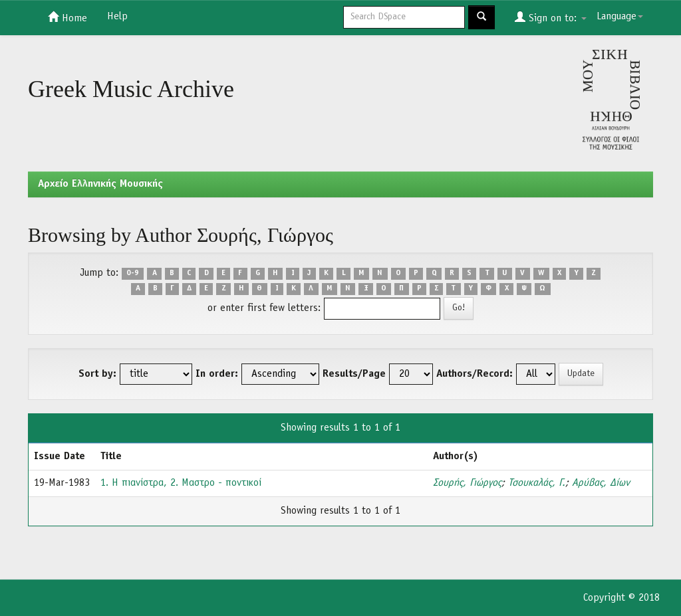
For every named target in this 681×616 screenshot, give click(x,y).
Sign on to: (551, 17)
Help (117, 17)
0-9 (133, 274)
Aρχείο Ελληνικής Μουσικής (100, 184)
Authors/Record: (475, 374)
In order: (217, 374)
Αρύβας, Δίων (601, 483)
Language (620, 17)
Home (68, 17)
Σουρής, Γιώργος (467, 483)
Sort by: (97, 374)
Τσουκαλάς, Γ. (537, 483)
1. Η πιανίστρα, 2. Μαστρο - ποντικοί (181, 483)
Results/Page (354, 374)
